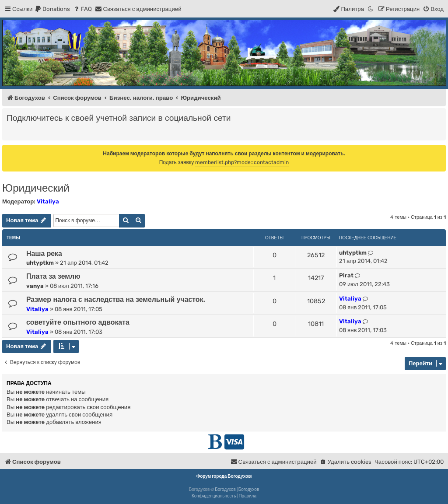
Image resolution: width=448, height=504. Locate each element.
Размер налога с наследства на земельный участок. (116, 299)
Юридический (36, 188)
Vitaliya (48, 201)
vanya (35, 286)
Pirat (346, 275)
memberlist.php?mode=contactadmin (242, 162)
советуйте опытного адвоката (78, 322)
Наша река (44, 254)
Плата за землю (53, 276)
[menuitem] (52, 9)
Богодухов (225, 490)
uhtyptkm (40, 263)
